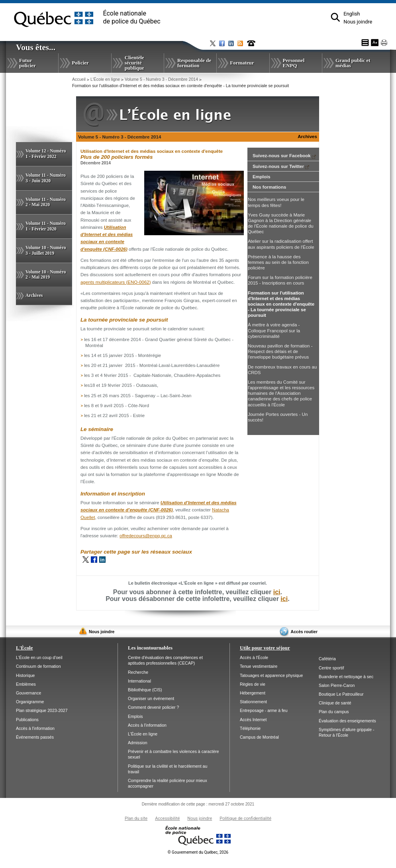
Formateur (242, 63)
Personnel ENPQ (294, 63)
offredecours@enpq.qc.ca (146, 536)
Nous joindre (358, 22)
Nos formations (269, 187)
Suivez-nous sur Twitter (281, 166)
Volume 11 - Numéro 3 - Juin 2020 (46, 178)
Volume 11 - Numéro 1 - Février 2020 (46, 226)
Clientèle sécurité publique (134, 63)
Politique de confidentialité (245, 818)
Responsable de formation (194, 63)
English (352, 14)
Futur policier (27, 63)
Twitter (86, 560)
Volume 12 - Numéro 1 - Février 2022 (46, 154)
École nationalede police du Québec (132, 17)
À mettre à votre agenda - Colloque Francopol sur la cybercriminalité (274, 330)
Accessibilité (167, 818)
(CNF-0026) (115, 249)
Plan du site (136, 818)
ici (277, 592)
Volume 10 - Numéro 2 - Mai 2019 (46, 275)
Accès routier (304, 632)
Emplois (262, 177)
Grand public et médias (353, 63)
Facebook (94, 560)
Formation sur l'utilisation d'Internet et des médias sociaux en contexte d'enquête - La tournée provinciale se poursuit (281, 304)
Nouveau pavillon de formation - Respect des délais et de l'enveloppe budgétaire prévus (280, 351)
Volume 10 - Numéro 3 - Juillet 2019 (46, 250)
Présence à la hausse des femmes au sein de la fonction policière (278, 262)
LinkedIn (102, 560)
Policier (80, 63)
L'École (24, 648)
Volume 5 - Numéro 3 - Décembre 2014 (161, 79)
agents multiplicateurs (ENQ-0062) (116, 282)
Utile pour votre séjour (265, 648)
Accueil (79, 79)
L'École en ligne (105, 79)
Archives (34, 295)
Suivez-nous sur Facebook (284, 156)
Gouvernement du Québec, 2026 (198, 852)
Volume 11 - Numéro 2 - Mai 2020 (46, 202)
